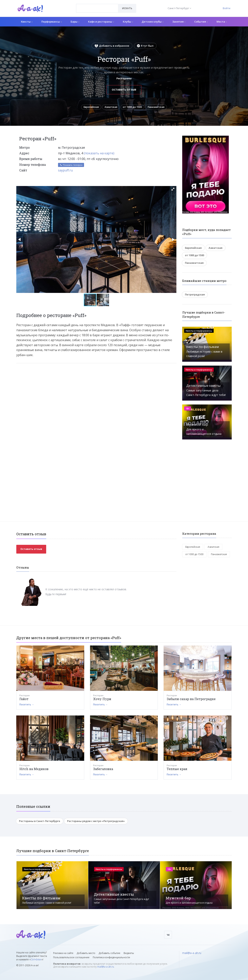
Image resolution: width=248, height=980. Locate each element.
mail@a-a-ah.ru (106, 967)
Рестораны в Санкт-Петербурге (40, 822)
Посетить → (27, 706)
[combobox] (97, 8)
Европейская (88, 108)
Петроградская (195, 296)
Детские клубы (153, 22)
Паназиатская (159, 108)
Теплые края (177, 770)
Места (222, 22)
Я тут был (145, 46)
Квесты (27, 22)
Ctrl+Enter (36, 959)
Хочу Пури (102, 700)
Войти (227, 8)
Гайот (24, 700)
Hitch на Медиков (34, 770)
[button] (173, 190)
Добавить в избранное (112, 46)
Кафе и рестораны (101, 22)
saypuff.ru (65, 171)
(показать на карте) (99, 154)
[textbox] (97, 5)
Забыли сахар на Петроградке (191, 700)
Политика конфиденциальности (111, 957)
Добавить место (86, 953)
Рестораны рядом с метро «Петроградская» (96, 822)
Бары (75, 22)
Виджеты (129, 953)
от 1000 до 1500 (134, 108)
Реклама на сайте (63, 953)
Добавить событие (109, 953)
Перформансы (52, 22)
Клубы (128, 22)
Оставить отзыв (124, 90)
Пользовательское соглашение (71, 957)
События (201, 22)
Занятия (179, 22)
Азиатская (110, 108)
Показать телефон (71, 166)
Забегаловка (103, 770)
